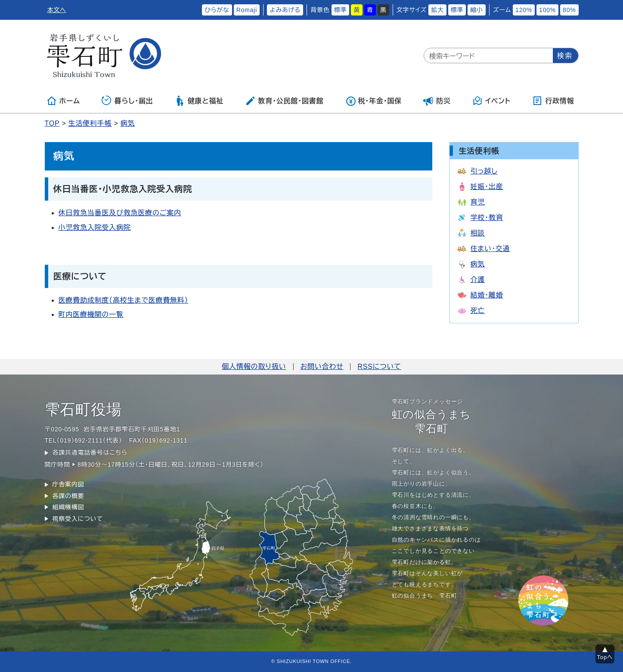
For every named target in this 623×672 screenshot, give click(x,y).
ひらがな (217, 10)
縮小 (477, 10)
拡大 (437, 10)
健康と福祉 (199, 101)
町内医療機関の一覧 (91, 314)
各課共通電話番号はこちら (90, 452)
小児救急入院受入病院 (95, 228)
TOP (52, 123)
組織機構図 (68, 507)
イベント (491, 101)
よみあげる (285, 10)
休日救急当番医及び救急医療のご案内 (120, 213)
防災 (437, 101)
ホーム (63, 101)
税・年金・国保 (374, 101)
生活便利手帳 (90, 123)
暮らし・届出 (127, 101)
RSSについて (379, 367)
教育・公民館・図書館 (284, 101)
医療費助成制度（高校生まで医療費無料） (124, 300)
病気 (128, 123)
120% (524, 10)
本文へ (57, 10)
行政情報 (553, 101)
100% (547, 10)
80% (569, 10)
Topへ (605, 657)
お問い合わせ (322, 367)
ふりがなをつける (173, 10)
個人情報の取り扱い (254, 367)
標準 (341, 10)
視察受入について (78, 519)
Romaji (247, 10)
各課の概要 (68, 496)
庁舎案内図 (68, 484)
